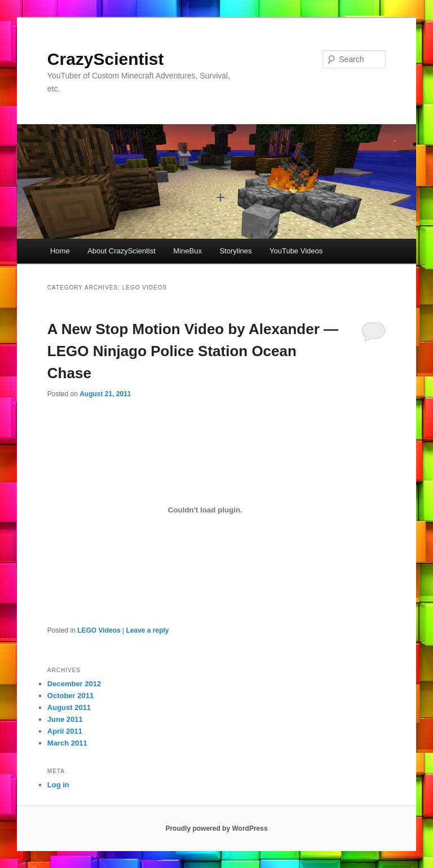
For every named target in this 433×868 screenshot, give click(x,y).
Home (60, 251)
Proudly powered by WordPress (216, 828)
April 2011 (65, 731)
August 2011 (69, 707)
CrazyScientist (106, 59)
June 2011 (65, 719)
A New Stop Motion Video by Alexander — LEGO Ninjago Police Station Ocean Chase (193, 351)
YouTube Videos (296, 251)
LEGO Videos (99, 630)
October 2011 (70, 696)
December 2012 (74, 684)
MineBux (187, 251)
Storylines (235, 251)
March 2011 (67, 743)
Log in (58, 785)
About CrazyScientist (121, 251)
